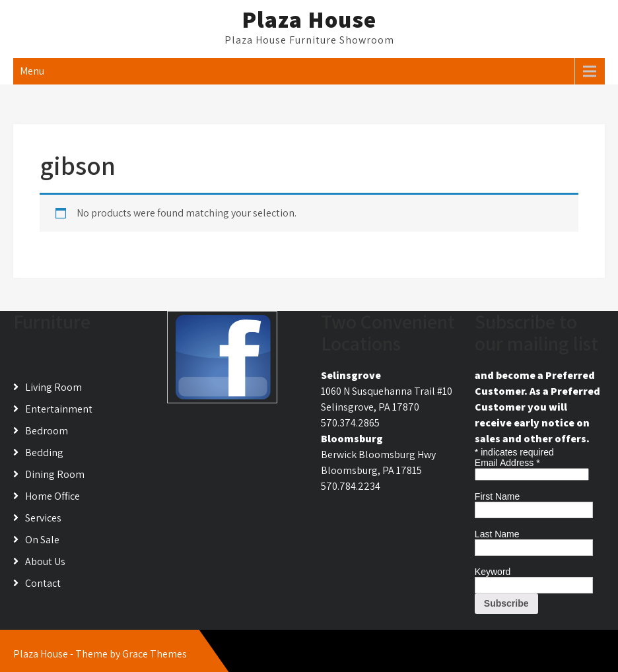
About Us (45, 561)
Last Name (497, 534)
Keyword (493, 572)
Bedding (44, 453)
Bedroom (47, 431)
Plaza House (309, 19)
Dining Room (55, 474)
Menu (32, 71)
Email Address (507, 463)
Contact (43, 583)
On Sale (42, 540)
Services (43, 518)
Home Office (52, 496)
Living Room (53, 387)
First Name (497, 496)
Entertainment (59, 409)
